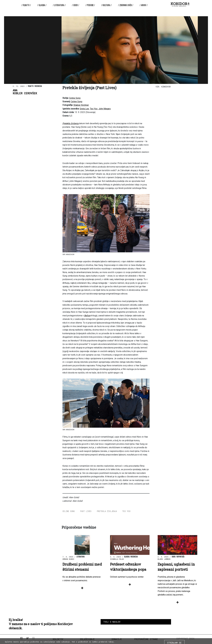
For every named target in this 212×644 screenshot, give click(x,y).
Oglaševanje (87, 639)
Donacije (117, 639)
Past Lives (86, 511)
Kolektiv (58, 639)
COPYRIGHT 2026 (185, 639)
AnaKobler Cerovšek (25, 92)
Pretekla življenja (107, 511)
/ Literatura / (59, 5)
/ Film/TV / (26, 5)
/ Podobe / (90, 5)
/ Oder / (76, 5)
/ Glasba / (42, 5)
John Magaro (105, 109)
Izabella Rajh (117, 559)
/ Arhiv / (144, 5)
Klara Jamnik (164, 559)
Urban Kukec (68, 559)
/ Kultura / (106, 5)
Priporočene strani (146, 639)
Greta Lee (84, 109)
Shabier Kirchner (81, 105)
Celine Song (75, 98)
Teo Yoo (94, 109)
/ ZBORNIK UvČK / (126, 5)
